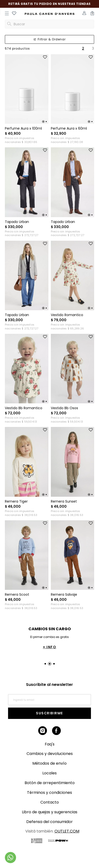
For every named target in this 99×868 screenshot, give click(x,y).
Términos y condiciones (49, 793)
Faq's (50, 744)
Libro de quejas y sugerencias (50, 812)
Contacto (50, 802)
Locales (49, 773)
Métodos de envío (49, 763)
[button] (14, 14)
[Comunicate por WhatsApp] (10, 858)
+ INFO (50, 647)
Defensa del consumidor (49, 822)
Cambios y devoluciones (50, 754)
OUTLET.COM (67, 831)
